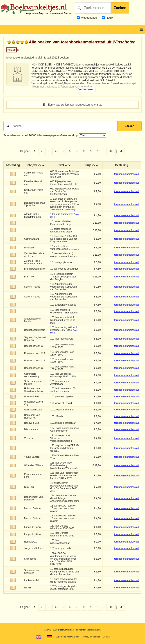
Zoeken (120, 8)
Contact (106, 637)
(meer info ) (70, 210)
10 (99, 151)
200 (111, 151)
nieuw (109, 18)
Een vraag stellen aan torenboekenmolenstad (72, 105)
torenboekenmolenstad (127, 174)
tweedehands (89, 18)
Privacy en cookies (91, 637)
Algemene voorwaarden (68, 637)
